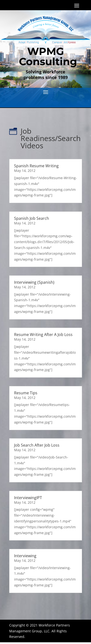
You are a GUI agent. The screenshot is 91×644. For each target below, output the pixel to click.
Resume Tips (26, 393)
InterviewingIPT (28, 498)
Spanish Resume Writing (36, 166)
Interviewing (25, 556)
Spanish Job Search (32, 218)
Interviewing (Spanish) (34, 282)
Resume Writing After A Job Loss (43, 335)
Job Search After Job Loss (37, 445)
